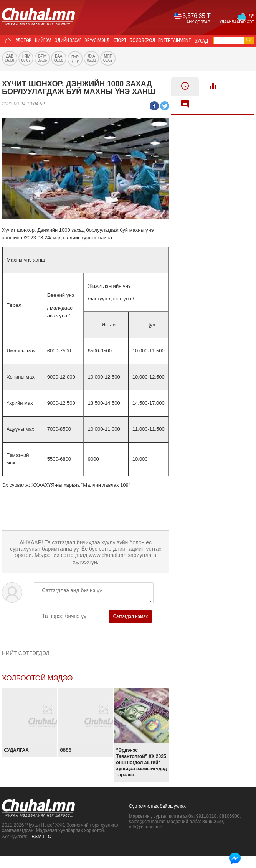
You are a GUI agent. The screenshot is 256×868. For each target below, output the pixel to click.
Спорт (124, 41)
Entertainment (181, 41)
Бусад (11, 53)
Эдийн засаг (70, 41)
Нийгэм (45, 41)
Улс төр (24, 41)
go (249, 40)
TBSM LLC (40, 849)
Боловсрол (147, 41)
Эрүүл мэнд (100, 41)
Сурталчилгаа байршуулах (157, 819)
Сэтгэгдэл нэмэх (130, 629)
